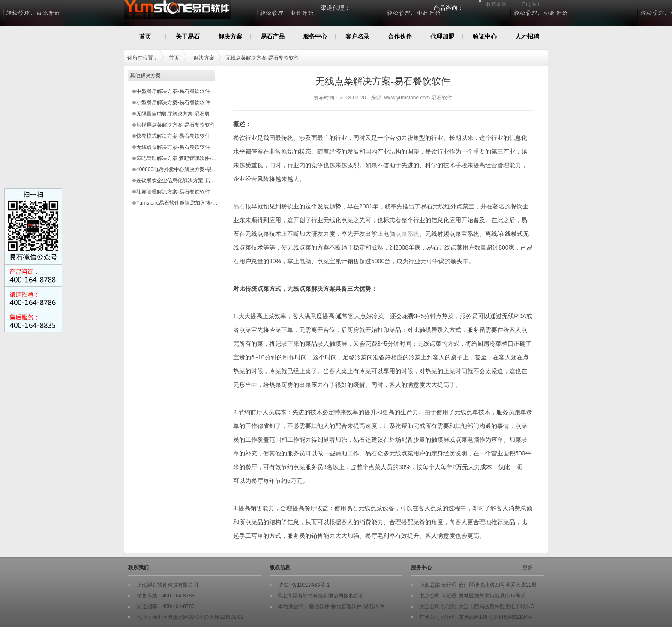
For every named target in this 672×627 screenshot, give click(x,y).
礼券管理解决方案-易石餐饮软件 (173, 192)
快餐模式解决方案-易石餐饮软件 (173, 136)
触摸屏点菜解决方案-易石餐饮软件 (176, 125)
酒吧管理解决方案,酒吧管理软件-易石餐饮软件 (189, 158)
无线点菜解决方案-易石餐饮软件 (262, 58)
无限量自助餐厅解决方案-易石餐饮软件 (181, 114)
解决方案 (230, 36)
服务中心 (315, 36)
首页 (145, 36)
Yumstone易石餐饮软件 (215, 14)
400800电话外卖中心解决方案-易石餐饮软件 (187, 169)
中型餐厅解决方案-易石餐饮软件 (173, 91)
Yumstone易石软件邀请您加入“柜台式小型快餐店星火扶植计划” (208, 203)
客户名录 (357, 36)
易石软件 (374, 606)
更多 (528, 567)
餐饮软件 (319, 606)
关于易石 (188, 36)
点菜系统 (407, 234)
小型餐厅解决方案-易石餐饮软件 (173, 102)
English (531, 4)
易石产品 (273, 36)
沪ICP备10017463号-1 (304, 585)
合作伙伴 (400, 36)
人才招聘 (527, 36)
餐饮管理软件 (346, 606)
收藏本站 (496, 4)
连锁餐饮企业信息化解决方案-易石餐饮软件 (186, 181)
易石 (239, 206)
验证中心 (485, 36)
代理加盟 (442, 36)
